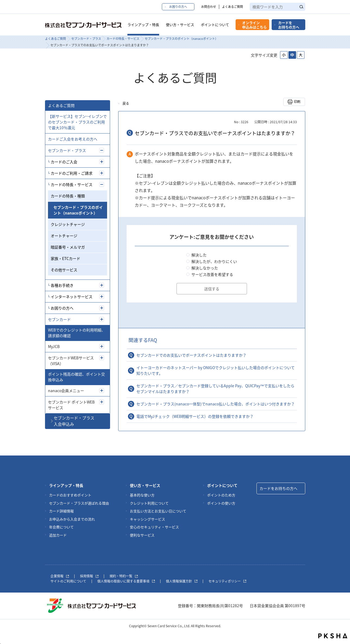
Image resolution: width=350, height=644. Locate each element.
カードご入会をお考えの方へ (73, 139)
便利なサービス (142, 535)
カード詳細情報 (61, 511)
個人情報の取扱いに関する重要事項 (126, 581)
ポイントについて (215, 25)
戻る (126, 103)
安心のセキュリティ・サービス (154, 527)
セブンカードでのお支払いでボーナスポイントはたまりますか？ (191, 355)
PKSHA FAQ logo (333, 636)
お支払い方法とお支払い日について (158, 511)
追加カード (58, 535)
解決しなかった (205, 268)
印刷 (297, 102)
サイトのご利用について (68, 581)
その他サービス (64, 270)
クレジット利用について (149, 503)
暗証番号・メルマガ (68, 247)
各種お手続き (62, 285)
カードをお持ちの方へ (289, 25)
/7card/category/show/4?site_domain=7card (102, 319)
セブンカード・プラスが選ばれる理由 (79, 503)
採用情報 (89, 576)
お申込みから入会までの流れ (72, 519)
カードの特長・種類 (68, 196)
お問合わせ (209, 7)
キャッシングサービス (147, 519)
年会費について (61, 527)
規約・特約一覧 (124, 576)
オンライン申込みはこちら (254, 25)
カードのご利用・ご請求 (72, 173)
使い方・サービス (180, 25)
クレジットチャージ (68, 224)
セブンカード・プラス (86, 39)
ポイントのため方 (221, 495)
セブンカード (59, 319)
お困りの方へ (178, 7)
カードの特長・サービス (123, 39)
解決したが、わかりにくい (214, 261)
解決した (199, 255)
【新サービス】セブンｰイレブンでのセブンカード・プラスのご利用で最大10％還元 (77, 122)
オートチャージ (64, 236)
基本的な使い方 (142, 495)
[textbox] (277, 7)
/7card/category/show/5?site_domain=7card (102, 150)
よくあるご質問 (232, 7)
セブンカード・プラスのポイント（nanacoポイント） (181, 39)
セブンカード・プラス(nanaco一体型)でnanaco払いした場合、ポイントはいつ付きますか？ (216, 404)
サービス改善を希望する (212, 274)
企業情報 (60, 576)
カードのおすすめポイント (70, 495)
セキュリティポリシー (227, 581)
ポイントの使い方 (221, 503)
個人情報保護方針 (182, 581)
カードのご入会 (64, 162)
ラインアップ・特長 (143, 25)
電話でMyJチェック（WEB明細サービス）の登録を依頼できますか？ (195, 416)
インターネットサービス (72, 297)
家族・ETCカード (65, 258)
